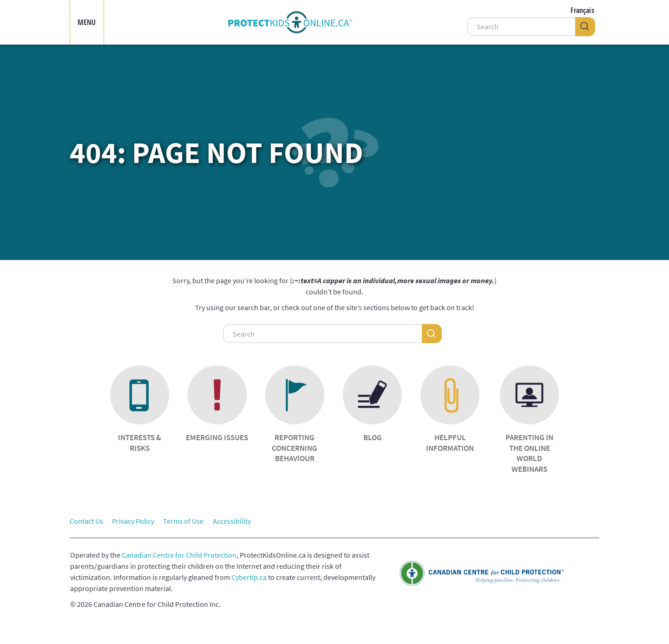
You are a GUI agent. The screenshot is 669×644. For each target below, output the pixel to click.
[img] (290, 22)
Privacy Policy (133, 521)
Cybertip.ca (249, 577)
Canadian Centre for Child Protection (179, 555)
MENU (87, 22)
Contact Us (86, 521)
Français (582, 10)
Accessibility (232, 521)
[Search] (521, 27)
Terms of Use (183, 521)
